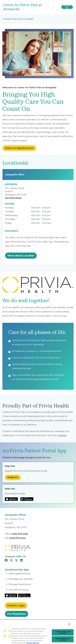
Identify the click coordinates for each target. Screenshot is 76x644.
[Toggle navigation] (67, 7)
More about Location (21, 256)
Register (13, 477)
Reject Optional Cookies (63, 639)
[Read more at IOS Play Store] (11, 499)
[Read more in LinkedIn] (22, 561)
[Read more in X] (17, 561)
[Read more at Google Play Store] (27, 499)
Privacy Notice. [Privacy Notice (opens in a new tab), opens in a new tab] (33, 643)
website (62, 435)
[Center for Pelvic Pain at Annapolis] (26, 7)
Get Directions (13, 198)
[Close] (69, 624)
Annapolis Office (15, 175)
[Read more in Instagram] (12, 561)
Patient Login (16, 605)
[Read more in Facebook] (7, 561)
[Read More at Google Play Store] (24, 595)
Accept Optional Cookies (63, 632)
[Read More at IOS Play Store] (11, 595)
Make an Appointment (19, 148)
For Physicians (17, 614)
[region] (38, 632)
